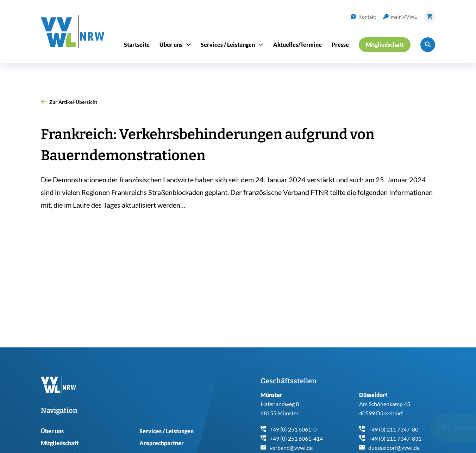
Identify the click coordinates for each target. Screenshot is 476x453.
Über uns (52, 431)
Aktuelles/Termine (297, 45)
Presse (340, 45)
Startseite (137, 45)
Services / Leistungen (167, 431)
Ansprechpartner (162, 443)
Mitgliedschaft (60, 443)
